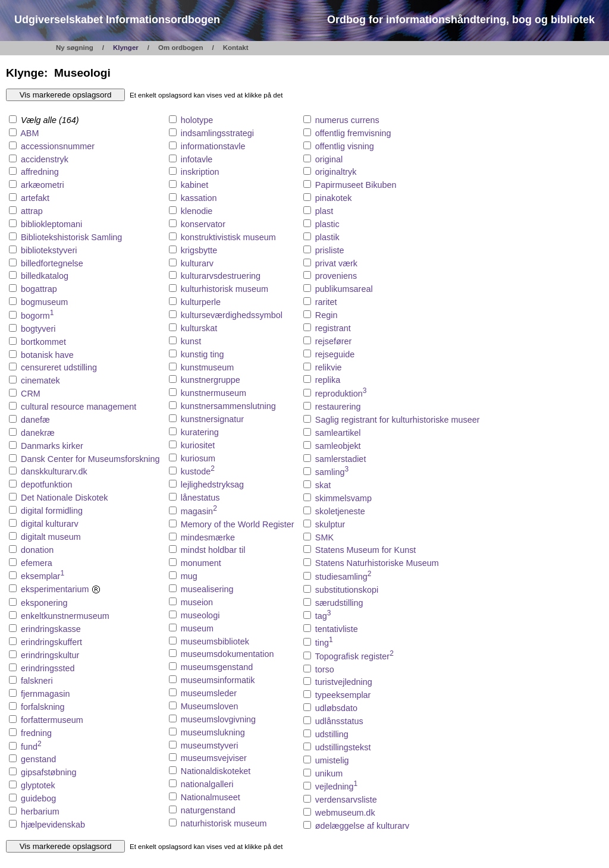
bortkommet (43, 342)
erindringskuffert (51, 642)
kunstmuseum (208, 367)
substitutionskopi (347, 590)
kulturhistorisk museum (225, 289)
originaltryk (336, 172)
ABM (29, 133)
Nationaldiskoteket (216, 771)
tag (323, 616)
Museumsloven (210, 706)
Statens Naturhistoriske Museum (377, 563)
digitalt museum (51, 537)
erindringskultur (50, 655)
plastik (327, 237)
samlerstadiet (341, 459)
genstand (38, 759)
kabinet (194, 185)
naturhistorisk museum (224, 823)
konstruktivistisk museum (228, 237)
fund (31, 747)
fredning (36, 733)
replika (328, 380)
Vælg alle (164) (44, 120)
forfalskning (43, 707)
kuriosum (198, 458)
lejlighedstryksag (212, 485)
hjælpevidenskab (53, 825)
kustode (198, 471)
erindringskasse (51, 629)
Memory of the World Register (238, 524)
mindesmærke (208, 537)
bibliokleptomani (51, 224)
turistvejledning (344, 682)
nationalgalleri (207, 784)
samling (332, 472)
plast (324, 211)
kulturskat (199, 328)
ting (324, 643)
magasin (199, 511)
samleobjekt (338, 446)
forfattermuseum (52, 720)
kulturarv (197, 263)
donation (37, 550)
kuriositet (198, 445)
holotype (197, 120)
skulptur (330, 524)
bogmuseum (44, 302)
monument (201, 563)
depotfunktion (46, 485)
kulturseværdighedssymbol (232, 315)
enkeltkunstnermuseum (65, 616)
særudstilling (339, 603)
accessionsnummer (58, 146)
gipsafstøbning (49, 772)
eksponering (44, 603)
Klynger (126, 48)
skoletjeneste (340, 511)
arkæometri (43, 185)
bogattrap (39, 289)
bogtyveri (38, 329)
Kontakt (236, 48)
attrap (32, 211)
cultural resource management (79, 407)
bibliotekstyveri (49, 250)
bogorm (37, 316)
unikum (329, 773)
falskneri (37, 681)
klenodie (197, 211)
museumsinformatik (218, 680)
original (329, 159)
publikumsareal (344, 289)
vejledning (337, 787)
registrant (333, 328)
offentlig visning (345, 146)
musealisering (207, 589)
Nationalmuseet (211, 797)
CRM (31, 394)
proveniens (336, 276)
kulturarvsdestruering (221, 276)
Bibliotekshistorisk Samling (71, 237)
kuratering (200, 432)
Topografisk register (354, 656)
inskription (200, 172)
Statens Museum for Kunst (366, 550)
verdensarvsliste (346, 800)
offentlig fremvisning (353, 133)
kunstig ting (203, 354)
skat (323, 485)
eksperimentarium (61, 589)
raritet (326, 302)
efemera (37, 563)
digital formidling (52, 511)
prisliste (330, 250)
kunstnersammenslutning (228, 406)
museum (197, 628)
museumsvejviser (214, 758)
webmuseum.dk (345, 813)
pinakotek (334, 198)
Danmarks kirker (52, 446)
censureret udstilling (59, 367)
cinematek (40, 380)
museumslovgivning (218, 719)
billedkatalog (45, 276)
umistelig (332, 760)
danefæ (35, 420)
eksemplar (43, 576)
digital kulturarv (50, 524)
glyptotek (38, 785)
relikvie (329, 367)
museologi (200, 615)
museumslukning (213, 732)
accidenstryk (45, 159)
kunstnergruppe (211, 380)
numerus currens (347, 120)
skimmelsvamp (343, 498)
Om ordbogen (181, 48)
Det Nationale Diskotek (64, 498)
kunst (191, 341)
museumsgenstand (217, 667)
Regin (327, 315)
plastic (327, 224)
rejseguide (335, 354)
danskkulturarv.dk (54, 471)
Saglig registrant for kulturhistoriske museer (398, 420)
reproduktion (341, 394)
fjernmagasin (45, 694)
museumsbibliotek (215, 641)
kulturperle (201, 302)
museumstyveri (210, 746)
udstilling (332, 734)
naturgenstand (208, 810)
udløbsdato (336, 708)
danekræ (38, 433)
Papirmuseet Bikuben (356, 185)
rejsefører (334, 341)
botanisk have (47, 355)
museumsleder (209, 693)
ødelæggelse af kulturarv (362, 826)
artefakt (35, 198)
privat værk (336, 263)
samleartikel (338, 433)
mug (189, 576)
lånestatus (200, 498)
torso (325, 669)
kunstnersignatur (212, 419)
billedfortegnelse (52, 263)
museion (197, 602)
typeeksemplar (343, 695)
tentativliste (337, 629)
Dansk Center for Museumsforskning (90, 459)
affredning (40, 172)
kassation (199, 198)
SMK (324, 537)
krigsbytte (199, 250)
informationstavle (213, 146)
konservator (203, 224)
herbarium (40, 812)
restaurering (338, 407)
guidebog (38, 798)
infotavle (197, 159)
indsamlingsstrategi (217, 133)
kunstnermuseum (214, 393)
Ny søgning (75, 48)
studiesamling (343, 577)
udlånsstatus (339, 721)
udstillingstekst (343, 747)
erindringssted (48, 668)
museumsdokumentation (227, 654)
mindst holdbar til (213, 550)
